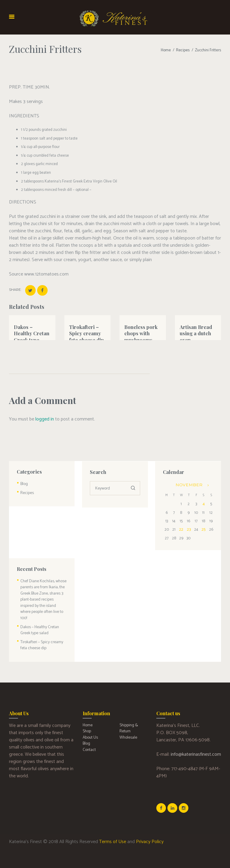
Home (166, 50)
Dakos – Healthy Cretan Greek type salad (31, 335)
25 (203, 528)
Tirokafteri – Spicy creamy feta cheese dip (86, 332)
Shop (87, 720)
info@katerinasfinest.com (196, 743)
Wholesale (128, 726)
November (188, 484)
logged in (45, 419)
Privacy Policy (150, 830)
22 (181, 528)
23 (188, 528)
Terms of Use (113, 830)
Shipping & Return (128, 717)
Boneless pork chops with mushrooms (141, 332)
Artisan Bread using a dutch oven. (196, 332)
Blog (24, 483)
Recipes (183, 50)
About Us (90, 726)
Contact (89, 737)
